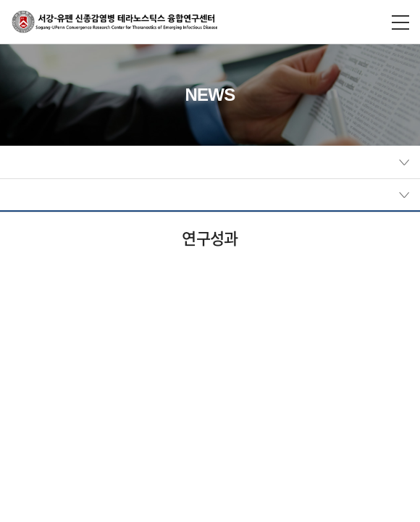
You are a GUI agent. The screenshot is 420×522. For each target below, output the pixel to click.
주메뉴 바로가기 (0, 0)
